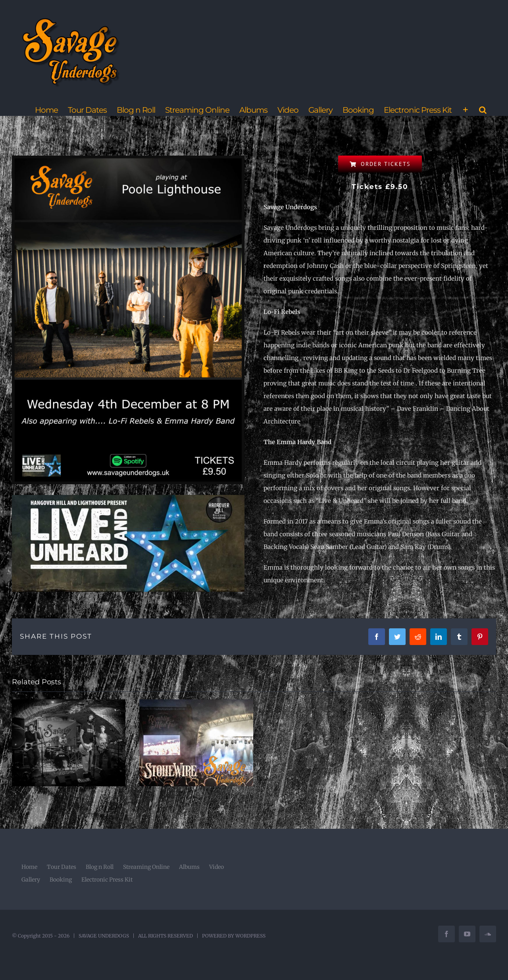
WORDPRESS (250, 936)
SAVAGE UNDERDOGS (104, 936)
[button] (483, 110)
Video (216, 867)
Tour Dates (62, 867)
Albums (189, 867)
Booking (61, 880)
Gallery (31, 880)
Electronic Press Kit (107, 880)
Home (29, 867)
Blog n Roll (100, 867)
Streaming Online (146, 867)
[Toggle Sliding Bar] (465, 110)
